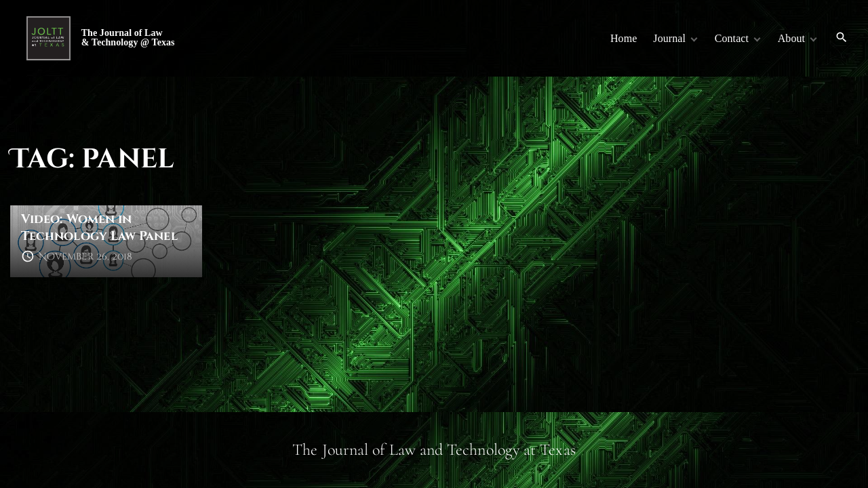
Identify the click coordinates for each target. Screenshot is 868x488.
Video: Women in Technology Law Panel (99, 228)
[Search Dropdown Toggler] (842, 38)
